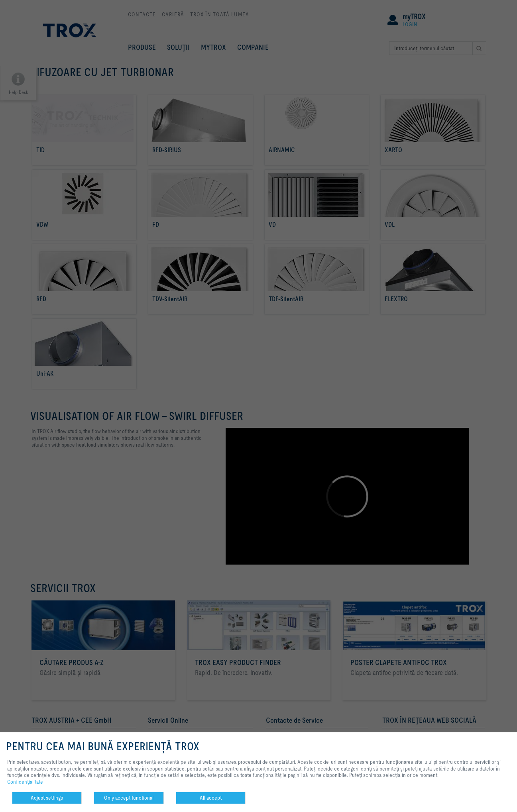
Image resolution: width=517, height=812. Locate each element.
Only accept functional (129, 798)
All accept (211, 798)
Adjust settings (47, 798)
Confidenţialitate (25, 782)
